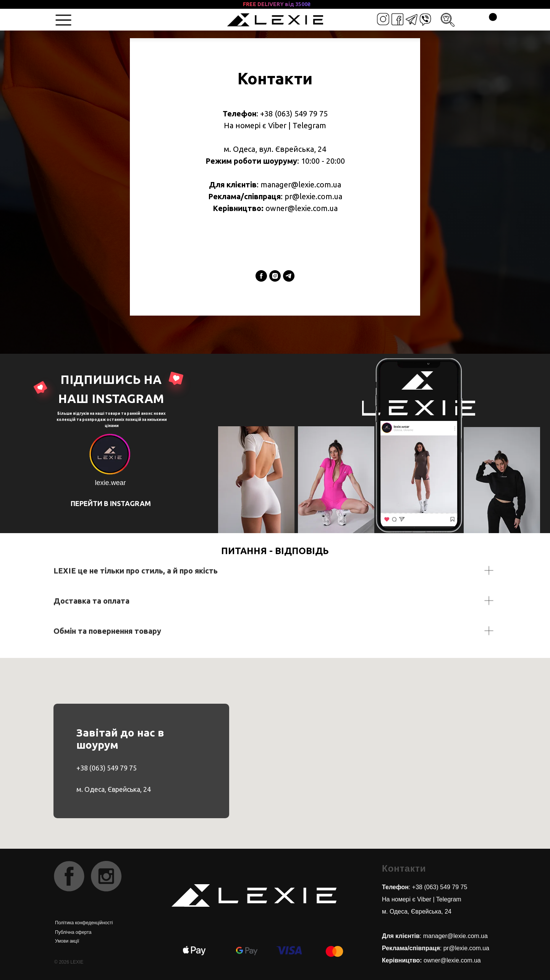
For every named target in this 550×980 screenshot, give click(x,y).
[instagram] (275, 276)
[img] (412, 19)
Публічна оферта (73, 932)
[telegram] (289, 276)
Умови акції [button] (67, 941)
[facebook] (261, 276)
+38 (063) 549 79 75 (107, 768)
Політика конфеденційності (84, 923)
